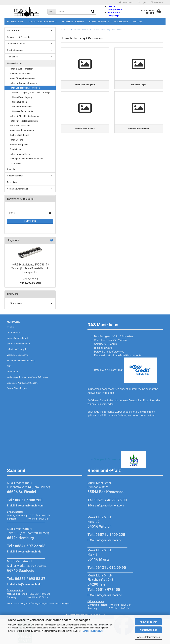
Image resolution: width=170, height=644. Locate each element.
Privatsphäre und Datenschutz (21, 361)
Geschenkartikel (15, 176)
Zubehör (11, 169)
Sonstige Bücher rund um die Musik (26, 159)
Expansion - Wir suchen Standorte (23, 383)
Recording (12, 182)
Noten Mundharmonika (20, 126)
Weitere (138, 22)
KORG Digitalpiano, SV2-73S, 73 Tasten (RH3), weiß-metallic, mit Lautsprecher (30, 268)
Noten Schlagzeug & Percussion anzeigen (32, 92)
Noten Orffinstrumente (23, 111)
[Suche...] (51, 12)
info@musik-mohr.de (29, 552)
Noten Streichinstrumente (22, 130)
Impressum (12, 372)
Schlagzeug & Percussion (43, 22)
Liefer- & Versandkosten (18, 344)
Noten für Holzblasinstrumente (24, 121)
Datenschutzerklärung (93, 631)
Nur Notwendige (149, 630)
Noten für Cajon (19, 102)
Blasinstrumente (99, 22)
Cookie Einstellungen (17, 388)
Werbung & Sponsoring (18, 355)
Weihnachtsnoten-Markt (21, 74)
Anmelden (30, 221)
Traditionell (121, 22)
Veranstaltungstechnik (18, 189)
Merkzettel (157, 2)
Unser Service (13, 332)
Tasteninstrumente (73, 22)
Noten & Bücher (14, 63)
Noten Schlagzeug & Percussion (25, 88)
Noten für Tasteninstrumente (23, 83)
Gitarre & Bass (15, 22)
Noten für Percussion (22, 107)
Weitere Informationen (148, 637)
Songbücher (15, 149)
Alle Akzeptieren (149, 622)
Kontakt (11, 327)
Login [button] (142, 2)
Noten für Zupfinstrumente (22, 78)
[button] (126, 2)
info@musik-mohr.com (30, 506)
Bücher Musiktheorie (19, 135)
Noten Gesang (16, 140)
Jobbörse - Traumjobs (17, 349)
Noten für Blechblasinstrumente (25, 116)
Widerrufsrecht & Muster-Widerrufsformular (27, 377)
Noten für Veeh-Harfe (20, 154)
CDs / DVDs (15, 163)
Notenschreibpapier (19, 144)
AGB (9, 366)
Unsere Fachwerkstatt (17, 338)
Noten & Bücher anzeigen (21, 69)
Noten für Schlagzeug (22, 97)
